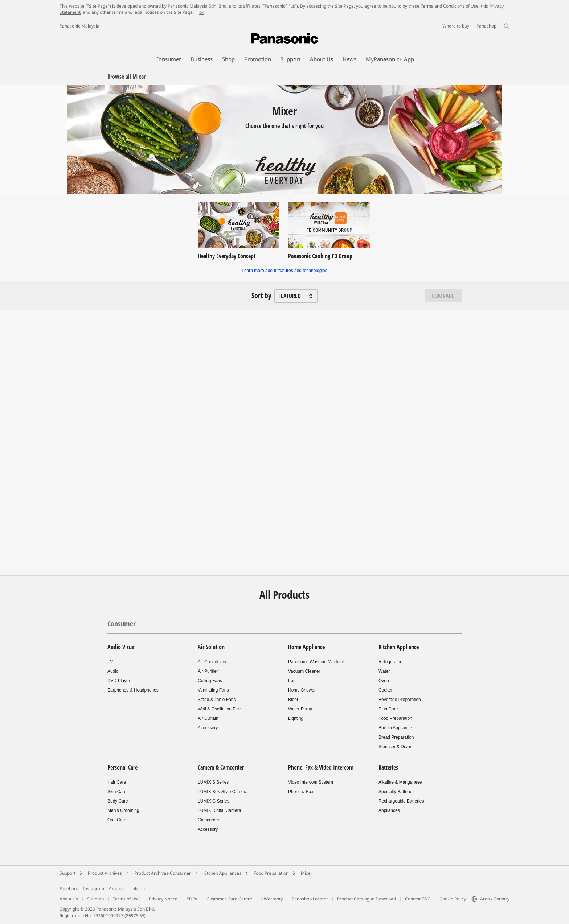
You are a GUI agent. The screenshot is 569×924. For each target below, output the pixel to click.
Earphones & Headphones (133, 690)
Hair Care (117, 782)
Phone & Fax (301, 792)
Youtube (117, 889)
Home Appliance (306, 647)
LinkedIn (138, 889)
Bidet (293, 700)
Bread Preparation (396, 737)
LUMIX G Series (214, 801)
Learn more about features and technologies (284, 271)
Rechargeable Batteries (401, 801)
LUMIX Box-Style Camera (223, 792)
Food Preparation (395, 718)
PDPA (192, 899)
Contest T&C (418, 899)
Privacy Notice (163, 899)
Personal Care (122, 767)
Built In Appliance (395, 728)
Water (384, 671)
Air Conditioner (212, 662)
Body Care (118, 801)
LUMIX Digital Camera (219, 810)
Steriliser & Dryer (395, 747)
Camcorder (208, 820)
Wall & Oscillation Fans (220, 709)
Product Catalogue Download (367, 899)
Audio (113, 671)
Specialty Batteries (396, 792)
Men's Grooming (123, 810)
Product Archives (105, 873)
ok (202, 12)
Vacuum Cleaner (304, 671)
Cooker (386, 690)
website (77, 6)
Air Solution (211, 647)
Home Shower (302, 690)
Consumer (122, 624)
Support (67, 873)
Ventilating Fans (213, 690)
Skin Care (117, 792)
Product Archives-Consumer (163, 873)
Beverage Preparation (400, 700)
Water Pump (300, 709)
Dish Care (388, 709)
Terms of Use (126, 899)
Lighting (296, 718)
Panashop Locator (310, 899)
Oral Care (117, 820)
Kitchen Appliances (222, 873)
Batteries (388, 767)
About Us (69, 899)
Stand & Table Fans (217, 700)
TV (110, 662)
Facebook (69, 889)
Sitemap (95, 899)
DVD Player (119, 681)
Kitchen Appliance (399, 647)
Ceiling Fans (210, 681)
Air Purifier (208, 671)
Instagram (94, 889)
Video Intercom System (311, 782)
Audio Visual (122, 647)
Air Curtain (208, 718)
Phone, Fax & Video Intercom (321, 767)
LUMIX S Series (213, 782)
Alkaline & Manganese (400, 782)
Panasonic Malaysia (79, 26)
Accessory (208, 728)
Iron (292, 681)
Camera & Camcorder (221, 767)
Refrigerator (390, 662)
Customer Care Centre (229, 899)
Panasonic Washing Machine (316, 662)
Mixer (307, 873)
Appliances (389, 810)
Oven (384, 681)
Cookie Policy (453, 899)
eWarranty (272, 899)
